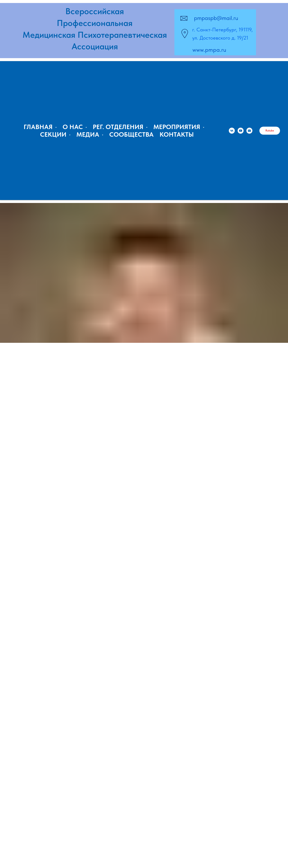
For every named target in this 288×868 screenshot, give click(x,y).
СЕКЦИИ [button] (54, 134)
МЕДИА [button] (89, 134)
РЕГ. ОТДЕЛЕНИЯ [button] (119, 127)
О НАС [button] (73, 127)
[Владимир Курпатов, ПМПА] (241, 131)
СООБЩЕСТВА (131, 134)
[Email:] (249, 131)
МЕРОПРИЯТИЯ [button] (178, 127)
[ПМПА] (232, 131)
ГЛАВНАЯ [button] (39, 127)
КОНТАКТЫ (177, 134)
